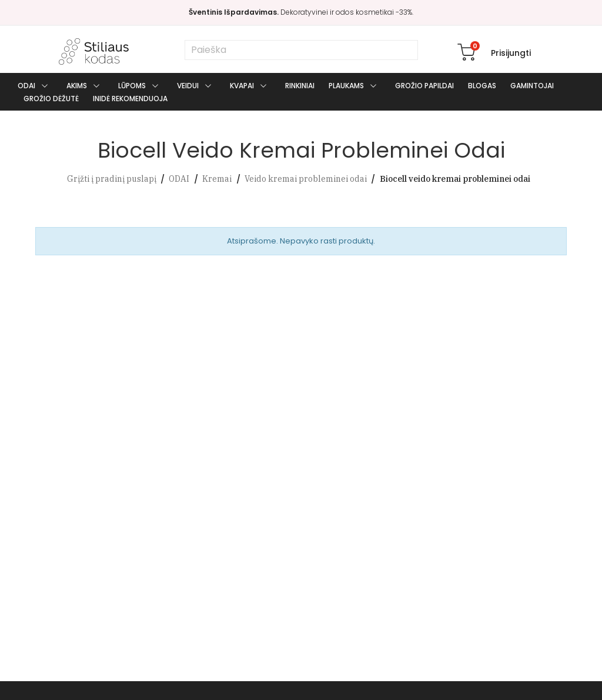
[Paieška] (301, 50)
